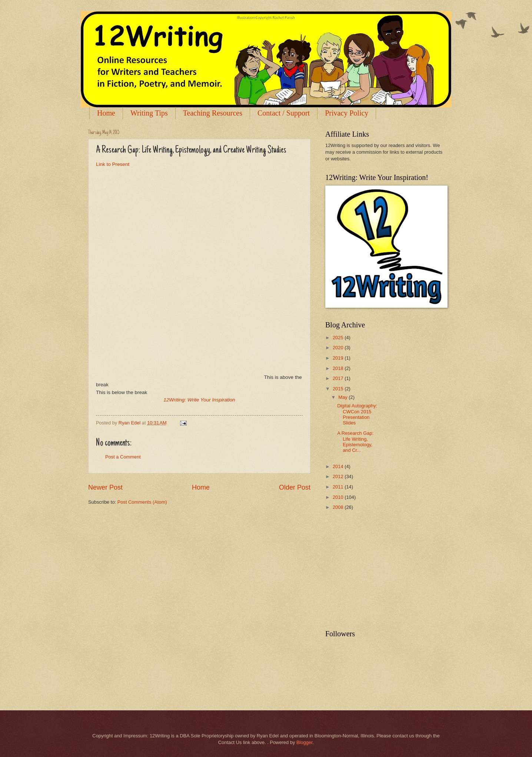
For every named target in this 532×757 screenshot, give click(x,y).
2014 (339, 466)
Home (106, 113)
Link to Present (113, 164)
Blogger (305, 742)
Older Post (295, 487)
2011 (339, 487)
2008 (339, 507)
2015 (339, 389)
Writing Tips (149, 113)
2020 (339, 348)
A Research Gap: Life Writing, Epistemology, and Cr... (355, 442)
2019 (339, 358)
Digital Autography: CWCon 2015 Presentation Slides (357, 414)
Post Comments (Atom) (142, 502)
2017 (339, 378)
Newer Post (105, 487)
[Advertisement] (381, 570)
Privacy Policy (347, 113)
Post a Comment (123, 457)
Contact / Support (284, 113)
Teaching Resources (213, 113)
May (343, 397)
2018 (339, 368)
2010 (339, 497)
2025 (339, 338)
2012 (339, 476)
